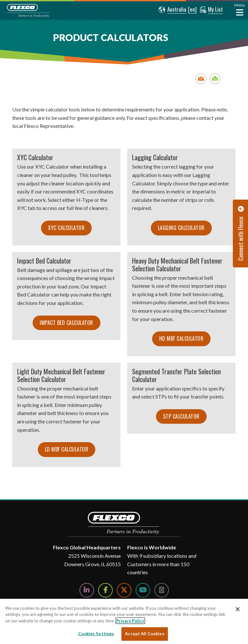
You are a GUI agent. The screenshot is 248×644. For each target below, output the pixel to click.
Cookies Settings (96, 634)
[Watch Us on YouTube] (143, 590)
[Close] (238, 609)
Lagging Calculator (181, 228)
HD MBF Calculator (181, 338)
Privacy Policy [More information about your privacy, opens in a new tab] (130, 621)
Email (201, 79)
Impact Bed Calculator (67, 323)
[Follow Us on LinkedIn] (87, 590)
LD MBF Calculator (67, 449)
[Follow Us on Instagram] (162, 590)
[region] (124, 621)
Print (215, 79)
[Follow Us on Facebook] (105, 590)
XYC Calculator (66, 228)
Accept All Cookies (145, 634)
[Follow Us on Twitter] (124, 590)
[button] (172, 10)
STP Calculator (181, 416)
